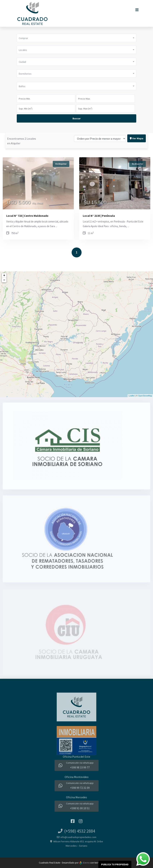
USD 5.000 (25, 203)
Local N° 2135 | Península (99, 216)
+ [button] (4, 275)
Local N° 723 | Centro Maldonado (27, 216)
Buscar (77, 118)
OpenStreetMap (145, 396)
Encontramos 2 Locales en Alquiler (22, 130)
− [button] (4, 280)
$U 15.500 (101, 203)
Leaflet (131, 396)
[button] (76, 38)
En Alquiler (61, 164)
